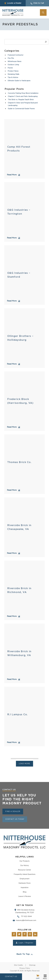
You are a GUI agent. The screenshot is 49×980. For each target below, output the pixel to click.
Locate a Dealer (13, 3)
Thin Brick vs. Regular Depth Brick (21, 100)
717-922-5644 (25, 916)
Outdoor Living (13, 65)
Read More (12, 175)
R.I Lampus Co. (17, 714)
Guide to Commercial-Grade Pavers (21, 109)
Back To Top (25, 954)
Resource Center (24, 870)
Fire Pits (11, 58)
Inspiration (25, 888)
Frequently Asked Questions (25, 874)
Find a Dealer (13, 812)
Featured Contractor (15, 55)
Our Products (24, 861)
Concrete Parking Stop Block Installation (23, 93)
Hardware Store (24, 883)
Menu (45, 977)
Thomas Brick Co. (19, 462)
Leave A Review (25, 896)
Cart (38, 977)
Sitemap (32, 965)
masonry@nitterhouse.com (24, 920)
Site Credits (18, 965)
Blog (25, 892)
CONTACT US (11, 977)
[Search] (46, 42)
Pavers (10, 68)
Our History (25, 866)
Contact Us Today (15, 819)
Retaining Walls (13, 74)
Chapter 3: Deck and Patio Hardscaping (23, 96)
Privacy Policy (25, 968)
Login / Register (24, 943)
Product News (13, 71)
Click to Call (37, 3)
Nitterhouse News (14, 62)
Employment (25, 879)
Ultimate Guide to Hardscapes (19, 81)
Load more (24, 764)
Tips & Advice (13, 78)
